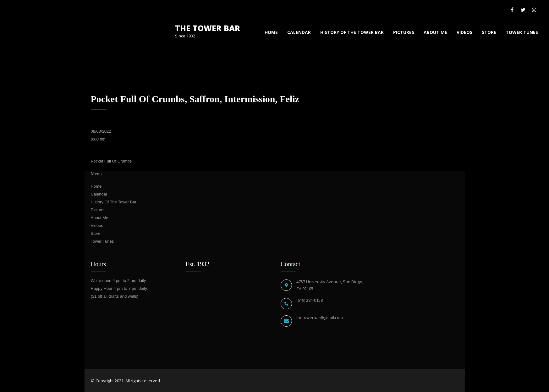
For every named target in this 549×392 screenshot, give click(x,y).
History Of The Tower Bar (352, 32)
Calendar (299, 32)
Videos (464, 32)
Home (271, 32)
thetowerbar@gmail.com (320, 317)
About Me (435, 32)
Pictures (404, 32)
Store (489, 32)
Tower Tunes (522, 32)
